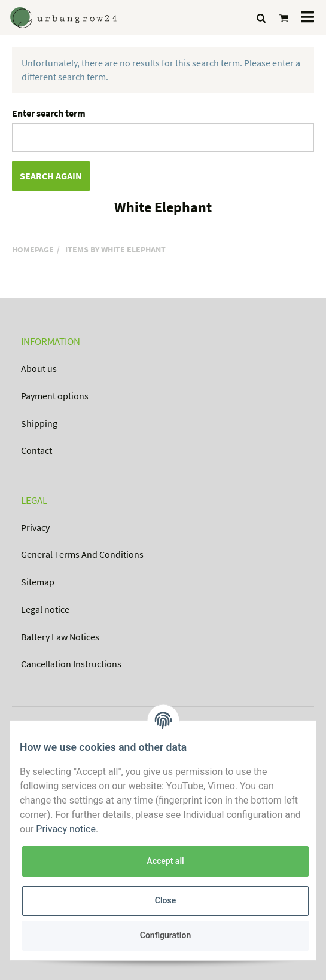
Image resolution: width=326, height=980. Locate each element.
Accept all (165, 861)
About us (39, 368)
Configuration (165, 935)
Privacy (35, 527)
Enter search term (49, 113)
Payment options (55, 396)
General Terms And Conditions (82, 554)
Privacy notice (66, 829)
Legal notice (45, 609)
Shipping (39, 423)
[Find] (261, 18)
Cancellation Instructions (71, 664)
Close (165, 900)
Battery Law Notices (60, 637)
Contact (36, 450)
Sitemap (38, 582)
